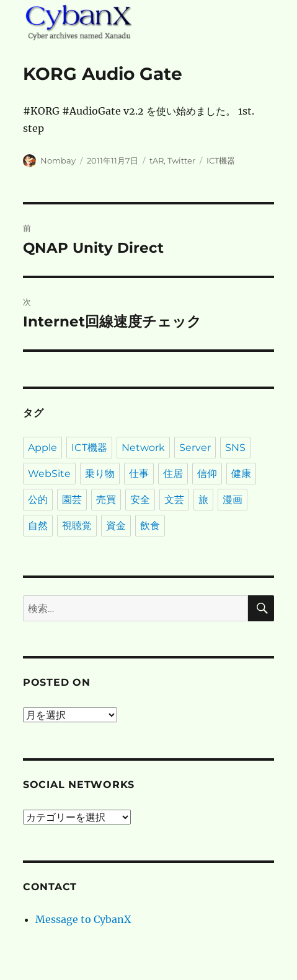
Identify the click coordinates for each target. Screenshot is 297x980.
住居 (173, 474)
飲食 (150, 526)
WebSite (49, 474)
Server (195, 448)
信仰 (207, 474)
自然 (38, 526)
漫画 (233, 500)
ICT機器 (221, 160)
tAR (157, 160)
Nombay (58, 160)
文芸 (174, 500)
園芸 (72, 500)
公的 (38, 500)
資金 (116, 526)
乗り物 (100, 474)
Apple (42, 448)
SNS (235, 448)
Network (143, 448)
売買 (106, 500)
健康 (241, 474)
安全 (140, 500)
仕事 (139, 474)
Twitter (181, 160)
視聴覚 (77, 526)
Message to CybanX (83, 919)
